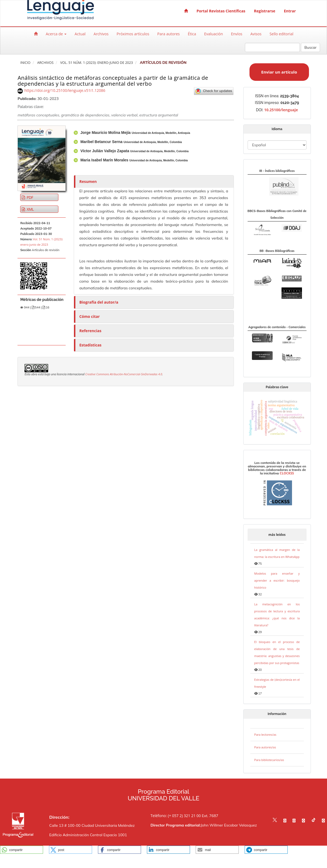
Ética (192, 34)
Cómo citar (90, 316)
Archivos (101, 34)
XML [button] (30, 209)
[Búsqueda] (272, 47)
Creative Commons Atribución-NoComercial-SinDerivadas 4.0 (124, 374)
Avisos (256, 34)
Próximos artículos (133, 34)
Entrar (290, 11)
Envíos (237, 34)
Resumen (88, 181)
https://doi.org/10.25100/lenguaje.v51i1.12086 (65, 90)
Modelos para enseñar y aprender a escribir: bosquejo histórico (277, 580)
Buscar (310, 47)
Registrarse (265, 11)
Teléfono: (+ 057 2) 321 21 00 (176, 816)
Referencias (90, 331)
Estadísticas (90, 345)
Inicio (25, 63)
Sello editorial (281, 34)
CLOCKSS (287, 473)
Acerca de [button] (56, 34)
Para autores (168, 34)
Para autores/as (265, 747)
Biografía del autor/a (99, 302)
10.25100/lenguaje (281, 110)
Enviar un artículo (279, 72)
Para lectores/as (265, 735)
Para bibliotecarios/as (269, 760)
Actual (80, 34)
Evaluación (214, 34)
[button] (22, 850)
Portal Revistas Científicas (221, 11)
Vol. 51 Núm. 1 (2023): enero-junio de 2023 (97, 63)
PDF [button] (29, 197)
